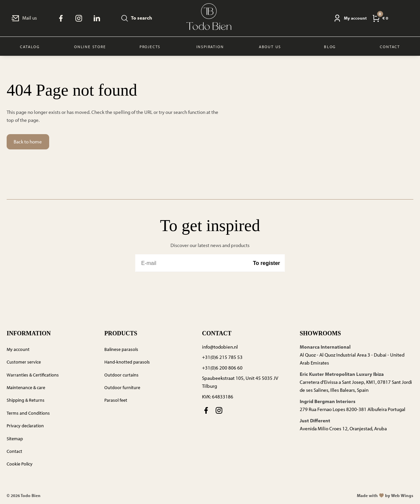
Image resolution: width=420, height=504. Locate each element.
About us (270, 47)
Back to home (28, 142)
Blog (330, 47)
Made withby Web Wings (385, 495)
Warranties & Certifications (33, 375)
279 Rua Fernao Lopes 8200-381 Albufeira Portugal (353, 409)
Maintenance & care (26, 387)
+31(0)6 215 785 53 (222, 357)
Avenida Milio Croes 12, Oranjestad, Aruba (343, 428)
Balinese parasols (121, 349)
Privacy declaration (25, 426)
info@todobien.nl (220, 347)
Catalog (30, 47)
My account (18, 349)
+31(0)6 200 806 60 (222, 368)
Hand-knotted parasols (127, 362)
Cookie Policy (20, 464)
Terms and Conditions (28, 413)
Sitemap (15, 439)
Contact (14, 451)
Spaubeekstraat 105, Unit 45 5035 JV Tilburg (240, 382)
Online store (90, 47)
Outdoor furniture (122, 387)
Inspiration (210, 47)
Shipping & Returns (26, 400)
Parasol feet (116, 400)
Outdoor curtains (121, 375)
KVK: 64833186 (218, 397)
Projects (150, 47)
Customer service (24, 362)
